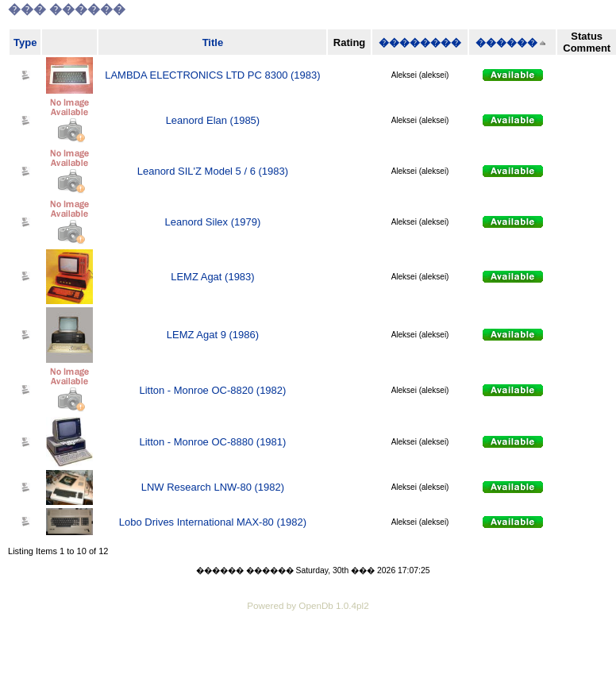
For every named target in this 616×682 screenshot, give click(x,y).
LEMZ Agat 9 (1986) (213, 335)
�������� (420, 42)
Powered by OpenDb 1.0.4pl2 (308, 605)
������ (506, 42)
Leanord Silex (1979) (213, 222)
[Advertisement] (308, 658)
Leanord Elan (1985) (213, 120)
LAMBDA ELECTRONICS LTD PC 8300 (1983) (212, 75)
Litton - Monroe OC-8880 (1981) (212, 442)
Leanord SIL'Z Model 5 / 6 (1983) (213, 171)
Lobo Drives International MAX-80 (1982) (213, 522)
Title (213, 42)
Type (25, 42)
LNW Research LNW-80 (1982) (213, 487)
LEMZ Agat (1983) (213, 277)
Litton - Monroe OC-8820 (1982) (212, 390)
